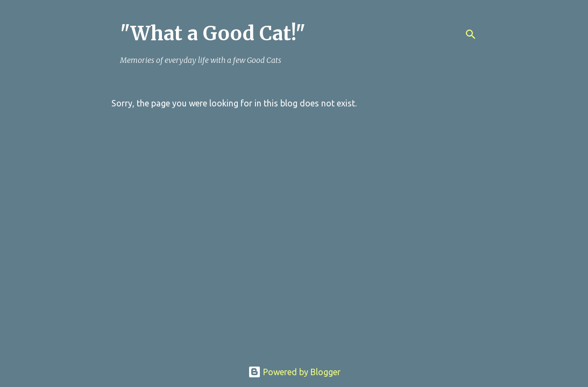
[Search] (471, 34)
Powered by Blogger (294, 372)
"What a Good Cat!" (213, 34)
